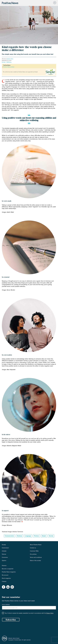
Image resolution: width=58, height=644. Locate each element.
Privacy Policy (50, 613)
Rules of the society (35, 561)
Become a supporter (8, 569)
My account (5, 575)
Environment (5, 548)
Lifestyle (4, 551)
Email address (6, 605)
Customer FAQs (34, 551)
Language (28, 536)
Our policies (33, 554)
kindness (20, 536)
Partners (36, 536)
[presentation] (16, 628)
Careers (4, 581)
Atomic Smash (16, 638)
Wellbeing (9, 62)
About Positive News (36, 545)
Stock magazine (6, 578)
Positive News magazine (9, 572)
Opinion (4, 561)
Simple (44, 536)
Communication (9, 536)
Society (4, 62)
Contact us (33, 548)
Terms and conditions (36, 557)
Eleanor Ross (10, 59)
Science (4, 554)
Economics (5, 557)
